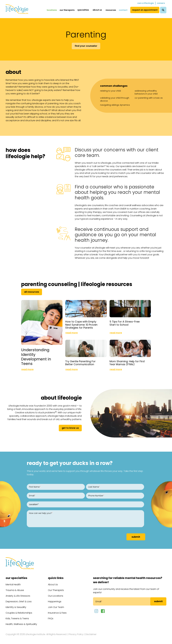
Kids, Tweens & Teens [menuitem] (17, 618)
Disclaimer (91, 634)
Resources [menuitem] (111, 10)
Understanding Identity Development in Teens (36, 356)
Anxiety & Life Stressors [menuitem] (18, 595)
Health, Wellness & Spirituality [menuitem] (21, 624)
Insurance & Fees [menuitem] (57, 612)
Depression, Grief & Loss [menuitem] (19, 601)
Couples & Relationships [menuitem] (19, 612)
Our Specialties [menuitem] (16, 577)
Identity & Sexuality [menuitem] (16, 607)
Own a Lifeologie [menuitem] (146, 3)
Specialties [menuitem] (83, 10)
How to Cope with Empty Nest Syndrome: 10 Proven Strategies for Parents (81, 324)
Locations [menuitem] (52, 10)
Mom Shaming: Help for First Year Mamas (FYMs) (127, 362)
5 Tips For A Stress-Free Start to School (125, 323)
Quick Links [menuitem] (56, 577)
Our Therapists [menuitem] (67, 10)
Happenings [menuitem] (55, 601)
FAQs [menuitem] (51, 618)
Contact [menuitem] (123, 10)
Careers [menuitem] (161, 3)
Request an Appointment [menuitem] (145, 10)
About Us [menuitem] (97, 10)
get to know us (70, 427)
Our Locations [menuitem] (56, 595)
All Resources (32, 292)
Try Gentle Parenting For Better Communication (80, 362)
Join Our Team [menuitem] (56, 607)
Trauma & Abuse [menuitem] (15, 590)
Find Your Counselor (86, 46)
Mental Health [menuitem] (13, 584)
